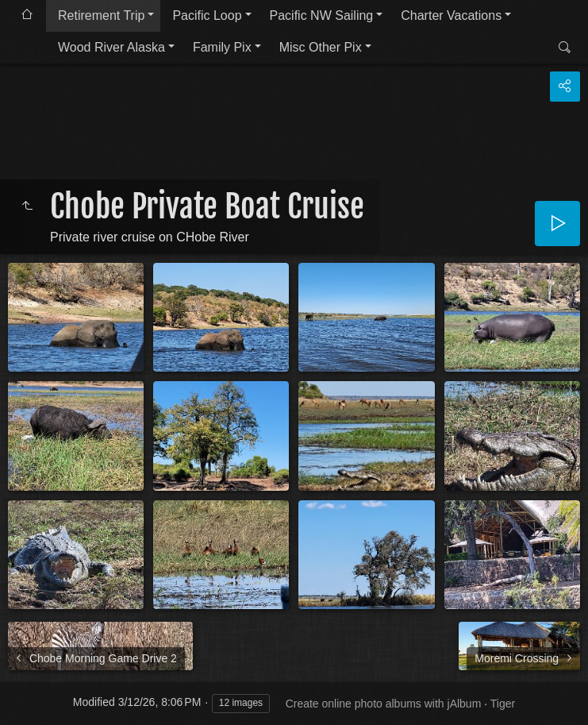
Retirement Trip (101, 15)
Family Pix (222, 47)
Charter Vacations (451, 15)
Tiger (503, 704)
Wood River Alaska (111, 47)
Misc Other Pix (321, 47)
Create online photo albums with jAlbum (384, 704)
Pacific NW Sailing (322, 15)
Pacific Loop (207, 15)
